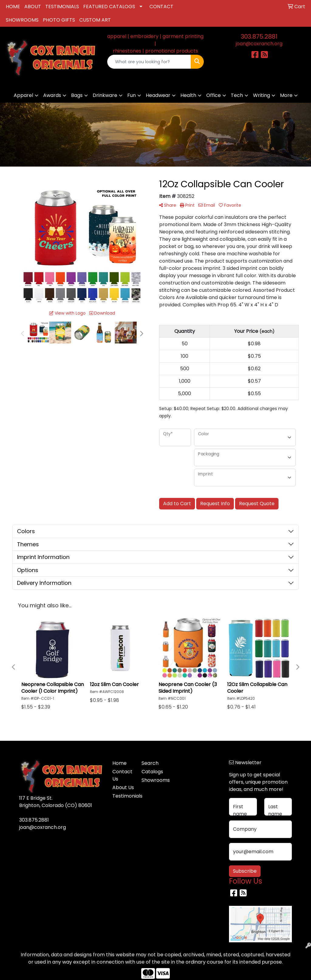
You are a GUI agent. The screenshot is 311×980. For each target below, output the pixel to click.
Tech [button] (237, 95)
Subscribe (245, 871)
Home (120, 763)
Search (150, 763)
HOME (13, 7)
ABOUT (33, 7)
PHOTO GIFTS (59, 20)
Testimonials (123, 796)
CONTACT (161, 7)
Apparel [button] (23, 95)
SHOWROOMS (22, 20)
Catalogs (152, 772)
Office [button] (214, 95)
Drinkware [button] (105, 95)
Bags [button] (77, 95)
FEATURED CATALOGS (109, 7)
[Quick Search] (149, 62)
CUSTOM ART (95, 20)
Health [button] (188, 95)
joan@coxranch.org (259, 44)
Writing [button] (261, 95)
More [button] (286, 95)
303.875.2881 (259, 36)
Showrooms (152, 780)
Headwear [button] (158, 95)
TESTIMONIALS (62, 7)
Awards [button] (52, 95)
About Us (123, 787)
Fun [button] (132, 95)
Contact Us (122, 775)
